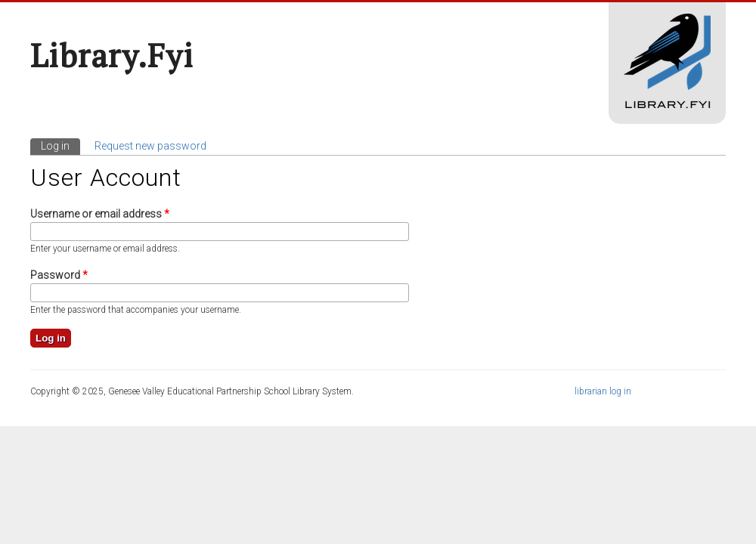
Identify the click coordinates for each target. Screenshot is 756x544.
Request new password (150, 146)
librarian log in (603, 391)
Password (59, 275)
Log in (60, 145)
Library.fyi (112, 55)
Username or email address (100, 214)
